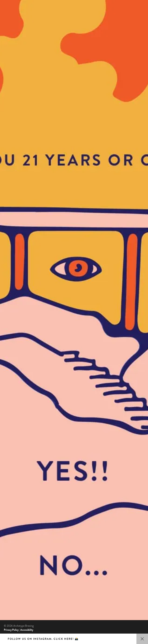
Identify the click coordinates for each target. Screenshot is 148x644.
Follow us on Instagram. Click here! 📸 (43, 639)
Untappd (9, 573)
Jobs (9, 537)
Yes (74, 214)
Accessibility (27, 630)
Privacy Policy (11, 630)
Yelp (6, 569)
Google (8, 560)
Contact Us (16, 527)
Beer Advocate (12, 577)
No (74, 475)
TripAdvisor (11, 564)
